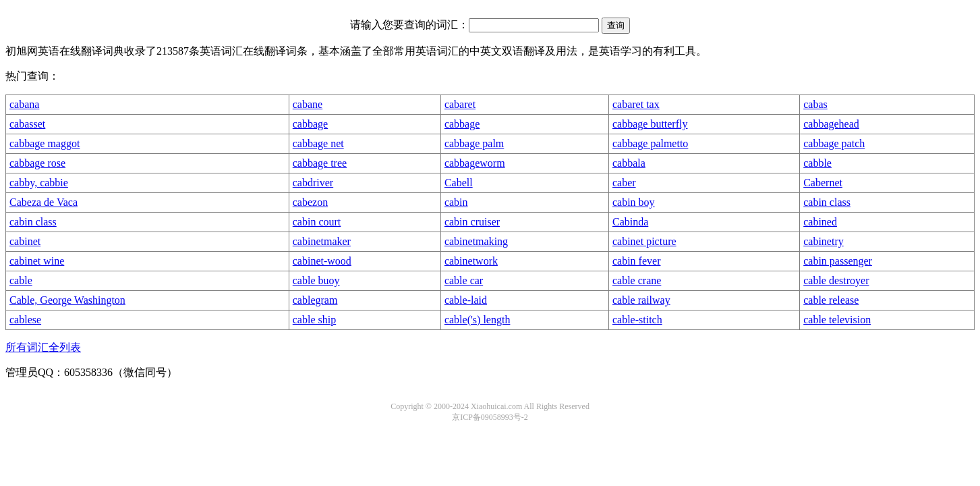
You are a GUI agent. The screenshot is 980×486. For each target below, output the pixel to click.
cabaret (460, 104)
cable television (837, 320)
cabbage (310, 124)
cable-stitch (637, 320)
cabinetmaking (476, 241)
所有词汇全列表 (43, 347)
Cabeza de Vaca (44, 202)
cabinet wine (37, 261)
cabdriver (313, 183)
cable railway (641, 300)
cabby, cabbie (39, 183)
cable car (464, 280)
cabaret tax (636, 104)
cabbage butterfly (650, 124)
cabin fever (637, 261)
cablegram (315, 300)
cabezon (310, 202)
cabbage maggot (45, 143)
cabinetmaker (322, 241)
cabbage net (318, 143)
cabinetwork (471, 261)
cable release (831, 300)
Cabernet (823, 183)
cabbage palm (474, 143)
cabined (820, 222)
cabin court (317, 222)
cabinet (25, 241)
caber (624, 183)
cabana (24, 104)
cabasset (27, 124)
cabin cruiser (472, 222)
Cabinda (630, 222)
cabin (456, 202)
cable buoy (316, 280)
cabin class (827, 202)
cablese (25, 320)
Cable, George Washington (67, 300)
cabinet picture (644, 241)
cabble (817, 163)
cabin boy (634, 202)
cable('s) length (478, 320)
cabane (308, 104)
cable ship (314, 320)
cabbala (629, 163)
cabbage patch (834, 143)
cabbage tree (320, 163)
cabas (815, 104)
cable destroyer (836, 280)
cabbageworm (475, 163)
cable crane (637, 280)
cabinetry (824, 241)
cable (21, 280)
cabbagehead (831, 124)
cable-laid (466, 300)
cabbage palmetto (650, 143)
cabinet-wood (322, 261)
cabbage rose (37, 163)
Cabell (459, 183)
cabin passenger (838, 261)
